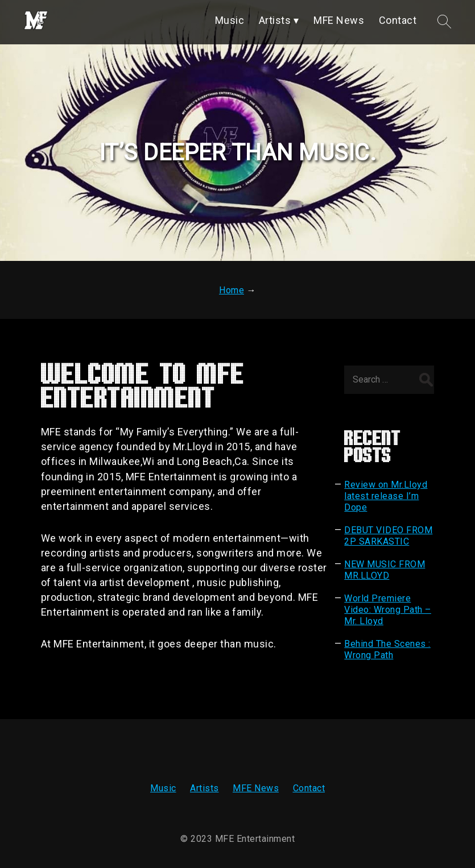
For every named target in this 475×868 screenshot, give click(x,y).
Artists (205, 788)
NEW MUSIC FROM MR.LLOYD (385, 570)
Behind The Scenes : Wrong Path (387, 649)
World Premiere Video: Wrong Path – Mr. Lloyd (388, 610)
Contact (309, 788)
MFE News (256, 788)
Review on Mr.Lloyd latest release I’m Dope (386, 496)
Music (163, 788)
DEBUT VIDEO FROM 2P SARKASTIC (388, 536)
